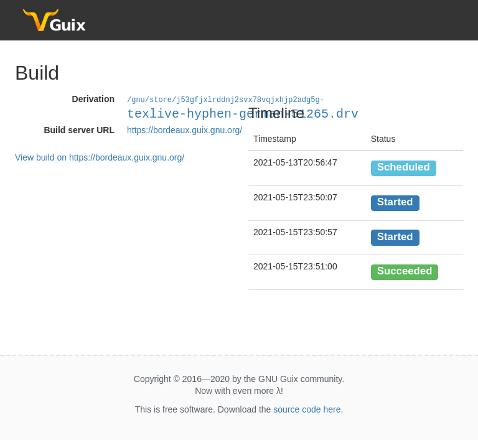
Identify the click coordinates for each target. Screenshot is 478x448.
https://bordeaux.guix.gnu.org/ (185, 129)
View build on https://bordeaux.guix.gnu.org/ (100, 157)
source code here (307, 409)
